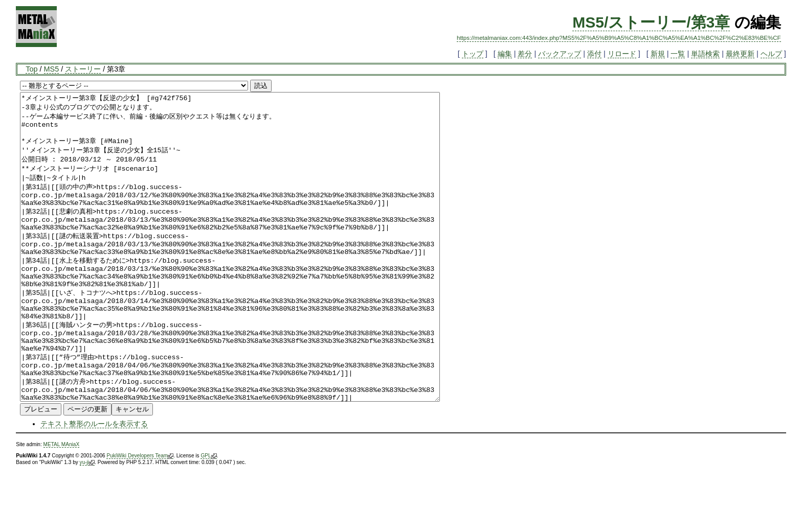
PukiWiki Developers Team (140, 517)
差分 (525, 54)
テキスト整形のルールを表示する (94, 485)
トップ (473, 54)
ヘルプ (771, 54)
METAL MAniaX (62, 506)
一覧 (678, 54)
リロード (622, 54)
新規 (658, 54)
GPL (208, 517)
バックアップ (560, 54)
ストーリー (83, 69)
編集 (505, 54)
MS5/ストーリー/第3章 (651, 22)
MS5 (52, 69)
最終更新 (740, 54)
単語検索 (705, 54)
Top (31, 69)
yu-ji (87, 524)
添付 (594, 54)
